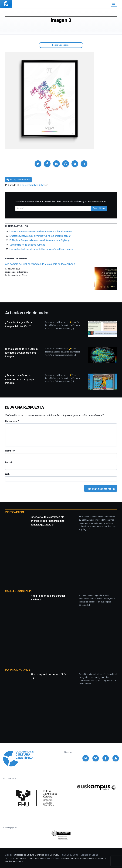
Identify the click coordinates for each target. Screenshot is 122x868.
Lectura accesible (61, 45)
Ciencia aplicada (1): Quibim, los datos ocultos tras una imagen (22, 353)
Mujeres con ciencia (18, 591)
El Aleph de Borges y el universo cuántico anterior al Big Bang (40, 240)
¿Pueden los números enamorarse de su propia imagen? (20, 379)
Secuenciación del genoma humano (27, 245)
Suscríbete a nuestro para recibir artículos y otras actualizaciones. (61, 202)
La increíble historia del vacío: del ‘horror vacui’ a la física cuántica (41, 249)
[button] (38, 164)
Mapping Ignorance (17, 670)
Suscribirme (99, 208)
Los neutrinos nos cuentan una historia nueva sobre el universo (41, 231)
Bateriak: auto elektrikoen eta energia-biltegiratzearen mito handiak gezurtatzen (48, 521)
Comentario (12, 421)
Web (7, 474)
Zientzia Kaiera (15, 512)
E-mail (9, 462)
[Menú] (114, 4)
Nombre (10, 451)
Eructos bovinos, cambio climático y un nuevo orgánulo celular (40, 236)
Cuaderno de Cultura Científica (28, 859)
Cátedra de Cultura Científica (30, 855)
